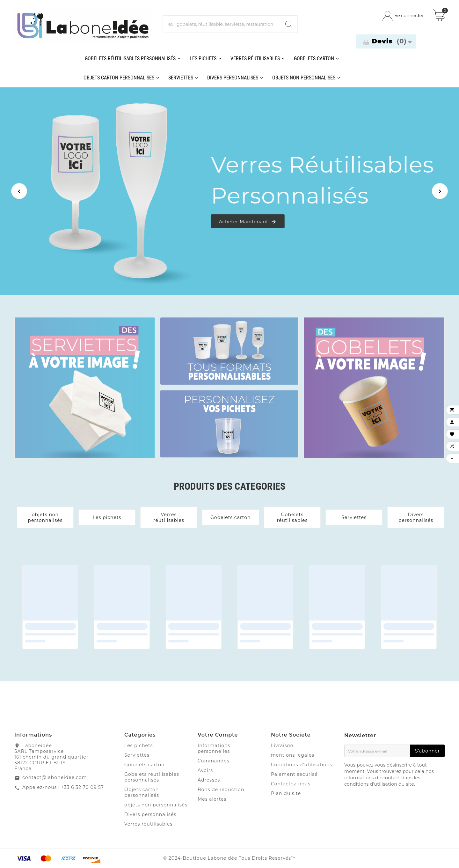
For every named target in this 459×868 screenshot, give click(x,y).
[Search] (289, 24)
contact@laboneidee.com (55, 777)
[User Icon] (403, 16)
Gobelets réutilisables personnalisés (152, 777)
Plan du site (286, 793)
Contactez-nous (291, 784)
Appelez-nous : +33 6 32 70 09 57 (63, 787)
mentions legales (293, 755)
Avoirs (205, 770)
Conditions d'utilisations (302, 765)
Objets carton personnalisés (142, 792)
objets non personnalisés (45, 517)
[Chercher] (222, 24)
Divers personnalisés (416, 517)
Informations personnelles (214, 748)
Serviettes (354, 517)
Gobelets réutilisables (292, 517)
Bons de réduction (221, 790)
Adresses (209, 780)
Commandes (214, 761)
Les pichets (107, 517)
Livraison (282, 746)
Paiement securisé (294, 774)
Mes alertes (212, 799)
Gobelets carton (231, 517)
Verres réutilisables (169, 517)
